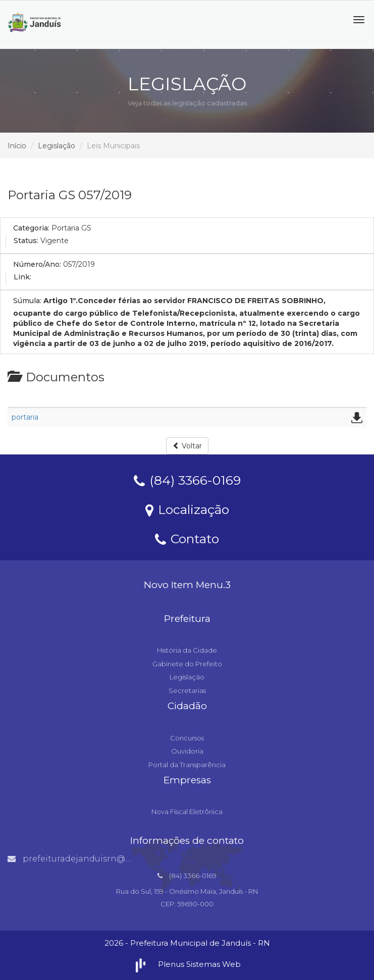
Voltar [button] (187, 446)
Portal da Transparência (187, 765)
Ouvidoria (187, 751)
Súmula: (27, 301)
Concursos (187, 738)
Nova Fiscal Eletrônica (187, 812)
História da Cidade (187, 650)
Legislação (57, 146)
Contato (187, 538)
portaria (25, 417)
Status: (26, 241)
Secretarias (187, 690)
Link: (22, 277)
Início (17, 146)
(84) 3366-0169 (187, 480)
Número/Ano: (37, 264)
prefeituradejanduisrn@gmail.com (89, 859)
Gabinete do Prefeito (187, 664)
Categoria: (31, 228)
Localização (187, 509)
